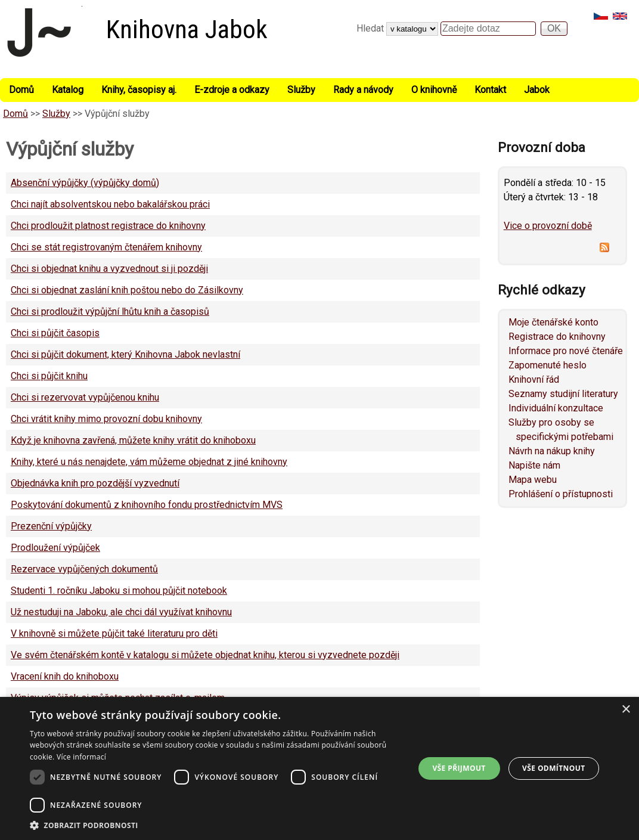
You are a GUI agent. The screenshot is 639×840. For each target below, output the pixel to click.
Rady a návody (363, 90)
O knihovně (434, 90)
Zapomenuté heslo (548, 365)
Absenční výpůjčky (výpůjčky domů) (85, 183)
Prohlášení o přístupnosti (561, 494)
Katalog (68, 90)
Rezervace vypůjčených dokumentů (84, 569)
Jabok (537, 90)
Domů (21, 90)
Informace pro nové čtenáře (566, 351)
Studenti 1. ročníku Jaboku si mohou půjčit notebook (119, 591)
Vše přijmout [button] (459, 768)
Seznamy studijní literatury (563, 394)
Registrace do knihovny (557, 337)
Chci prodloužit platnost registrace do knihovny (108, 226)
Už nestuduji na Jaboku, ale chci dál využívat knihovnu (121, 612)
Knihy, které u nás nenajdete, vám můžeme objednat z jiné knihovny (149, 462)
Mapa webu (533, 480)
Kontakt (490, 90)
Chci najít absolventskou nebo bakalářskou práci (110, 204)
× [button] (626, 710)
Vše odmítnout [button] (553, 768)
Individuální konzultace (556, 408)
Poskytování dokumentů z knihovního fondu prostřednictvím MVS (147, 505)
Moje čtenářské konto (553, 322)
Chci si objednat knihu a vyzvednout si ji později (109, 269)
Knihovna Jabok (187, 30)
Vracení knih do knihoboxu (65, 676)
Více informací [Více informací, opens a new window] (81, 757)
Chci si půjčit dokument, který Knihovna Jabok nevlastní (125, 354)
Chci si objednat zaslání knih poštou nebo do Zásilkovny (127, 290)
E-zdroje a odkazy (232, 90)
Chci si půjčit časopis (55, 333)
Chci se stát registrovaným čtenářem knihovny (106, 247)
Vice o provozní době (548, 226)
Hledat (371, 28)
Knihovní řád (534, 379)
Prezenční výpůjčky (51, 526)
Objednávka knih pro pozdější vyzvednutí (95, 483)
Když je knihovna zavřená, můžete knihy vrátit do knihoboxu (133, 440)
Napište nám (534, 465)
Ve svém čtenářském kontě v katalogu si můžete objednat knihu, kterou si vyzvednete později (205, 655)
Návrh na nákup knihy (552, 451)
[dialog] (319, 768)
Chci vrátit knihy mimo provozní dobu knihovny (106, 419)
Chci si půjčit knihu (49, 376)
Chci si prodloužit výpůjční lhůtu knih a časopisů (110, 311)
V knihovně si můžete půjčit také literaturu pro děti (114, 633)
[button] (216, 825)
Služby (301, 90)
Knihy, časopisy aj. (139, 90)
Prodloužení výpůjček (55, 548)
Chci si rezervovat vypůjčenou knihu (85, 397)
